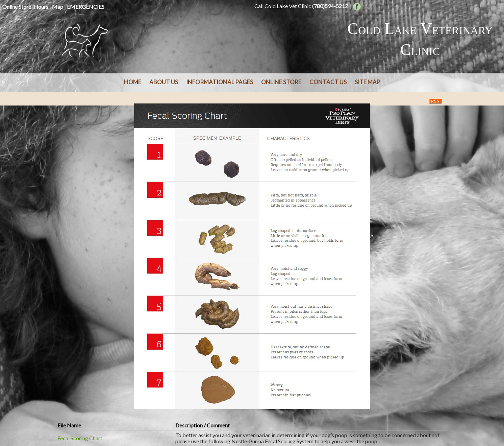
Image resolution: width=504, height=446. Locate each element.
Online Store (17, 7)
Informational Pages (220, 82)
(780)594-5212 (330, 6)
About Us (164, 82)
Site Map (368, 82)
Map (58, 7)
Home (133, 82)
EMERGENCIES (86, 7)
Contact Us (328, 82)
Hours (41, 7)
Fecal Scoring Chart (80, 438)
